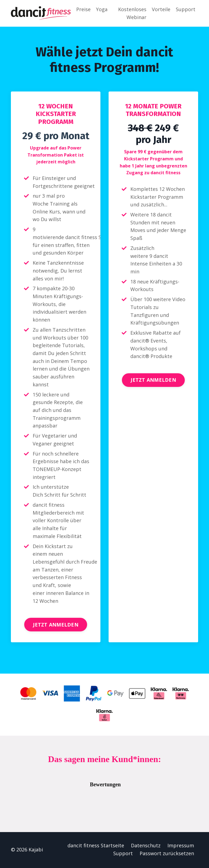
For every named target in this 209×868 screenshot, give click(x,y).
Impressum (181, 847)
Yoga (102, 9)
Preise (83, 9)
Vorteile (161, 9)
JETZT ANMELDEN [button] (56, 626)
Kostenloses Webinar (132, 13)
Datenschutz (146, 847)
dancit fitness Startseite (96, 847)
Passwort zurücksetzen (167, 855)
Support (186, 9)
